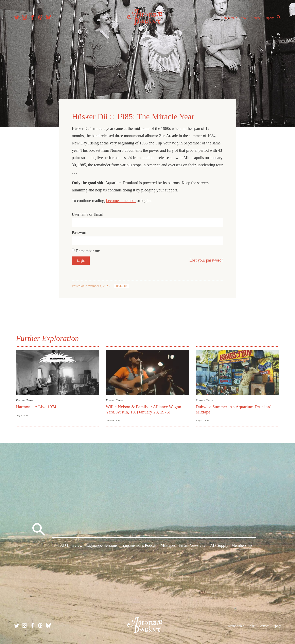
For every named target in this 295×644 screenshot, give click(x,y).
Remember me (88, 251)
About (244, 18)
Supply (269, 18)
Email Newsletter (193, 545)
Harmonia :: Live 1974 (36, 407)
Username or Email (88, 214)
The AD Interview (68, 545)
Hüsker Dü (122, 286)
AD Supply (219, 545)
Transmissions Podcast (139, 545)
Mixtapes (168, 545)
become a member (121, 201)
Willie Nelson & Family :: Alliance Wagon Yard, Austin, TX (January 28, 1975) (144, 409)
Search (279, 17)
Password (80, 233)
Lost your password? (206, 260)
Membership (229, 18)
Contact (257, 18)
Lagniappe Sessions (102, 545)
